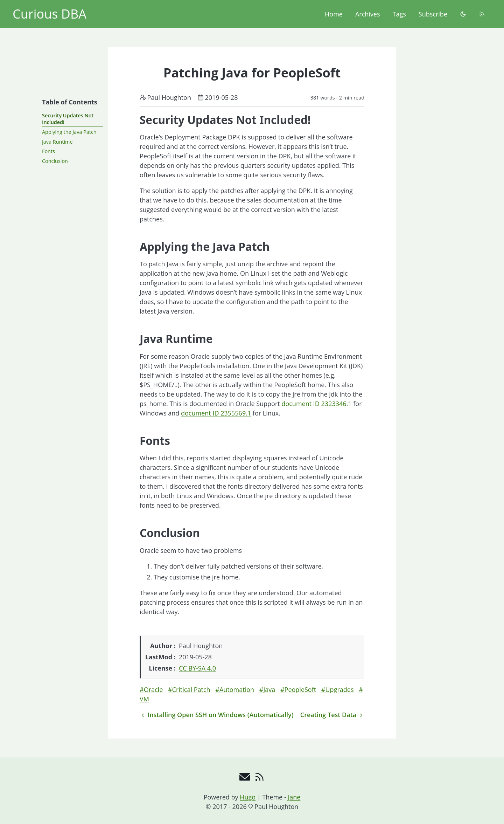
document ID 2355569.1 (216, 413)
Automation (237, 689)
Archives (368, 14)
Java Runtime (57, 142)
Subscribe (433, 14)
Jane (294, 797)
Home (334, 14)
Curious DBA (50, 14)
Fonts (48, 151)
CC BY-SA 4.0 (197, 668)
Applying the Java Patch (69, 132)
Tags (399, 14)
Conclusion (55, 161)
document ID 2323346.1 (316, 404)
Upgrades (340, 689)
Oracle (153, 689)
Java (269, 689)
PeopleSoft (300, 689)
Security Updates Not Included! (68, 119)
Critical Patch (191, 689)
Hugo (248, 797)
